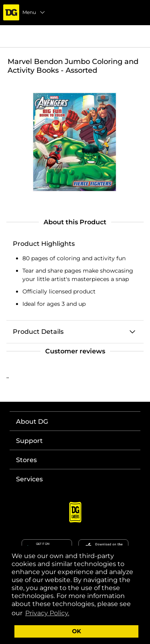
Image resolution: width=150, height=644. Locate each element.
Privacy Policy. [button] (47, 613)
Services (29, 479)
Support (29, 441)
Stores (26, 460)
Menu (34, 12)
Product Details (38, 332)
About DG (32, 422)
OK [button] (77, 631)
